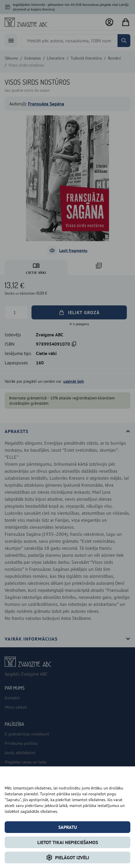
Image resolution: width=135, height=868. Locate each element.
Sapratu (68, 827)
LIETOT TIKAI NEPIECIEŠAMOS (68, 842)
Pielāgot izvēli (67, 857)
